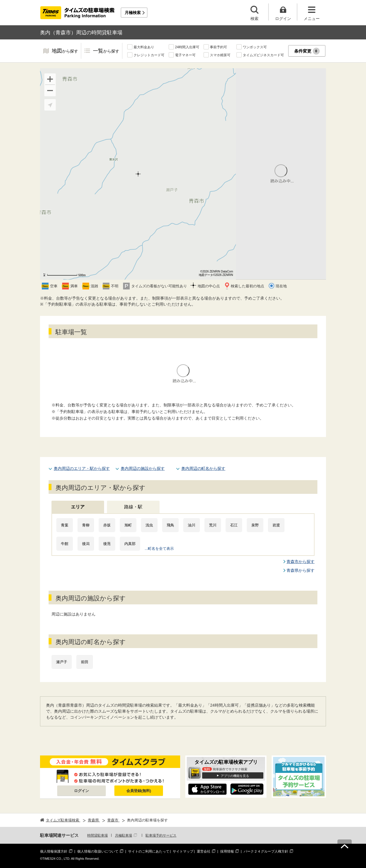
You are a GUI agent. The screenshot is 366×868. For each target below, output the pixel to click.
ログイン (81, 791)
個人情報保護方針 (54, 851)
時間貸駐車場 (98, 835)
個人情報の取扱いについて (98, 851)
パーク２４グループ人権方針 (266, 851)
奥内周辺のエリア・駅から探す (82, 468)
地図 (65, 51)
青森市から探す (301, 562)
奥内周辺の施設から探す (143, 468)
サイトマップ (183, 851)
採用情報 (227, 851)
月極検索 (133, 13)
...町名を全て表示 (159, 549)
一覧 (106, 51)
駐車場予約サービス (161, 835)
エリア (78, 507)
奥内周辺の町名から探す (203, 468)
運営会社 (204, 851)
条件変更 (307, 51)
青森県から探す (301, 570)
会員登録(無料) (139, 791)
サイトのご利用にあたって (149, 851)
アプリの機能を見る (235, 776)
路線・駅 (133, 507)
